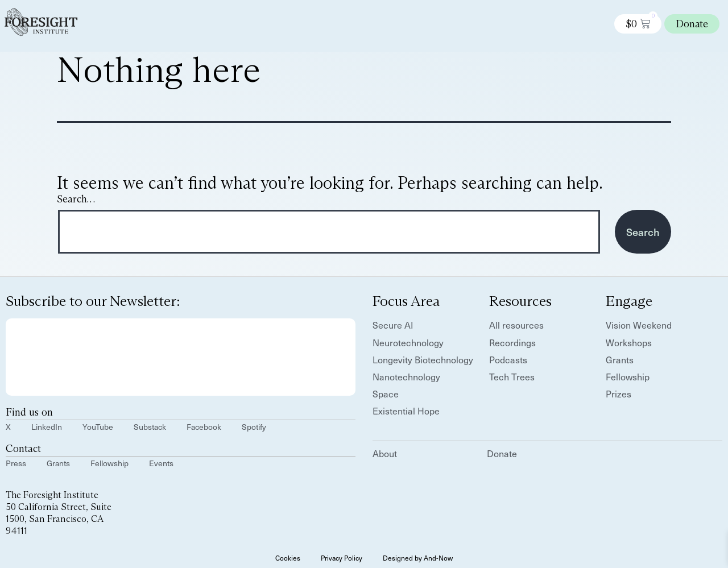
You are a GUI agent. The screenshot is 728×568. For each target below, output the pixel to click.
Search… (76, 199)
